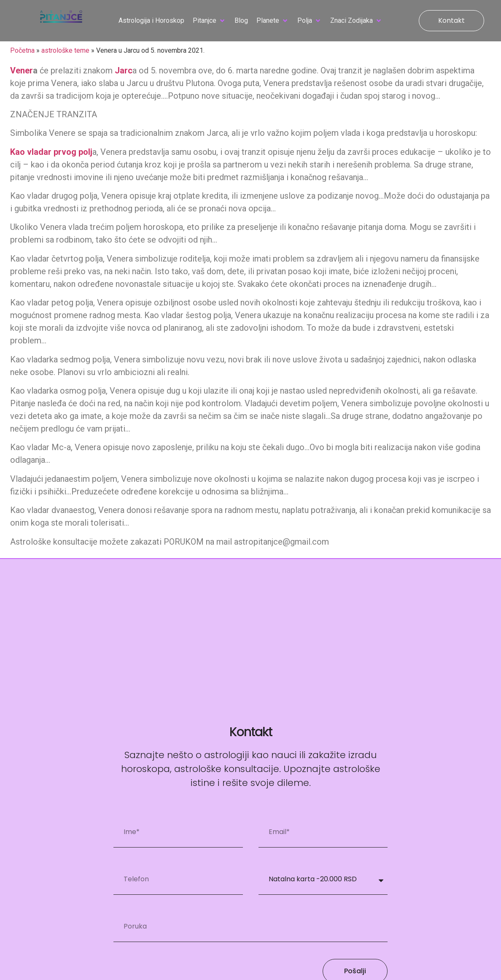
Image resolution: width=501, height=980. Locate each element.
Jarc (124, 70)
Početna (22, 50)
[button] (209, 21)
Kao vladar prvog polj (51, 152)
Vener (22, 70)
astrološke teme (65, 50)
